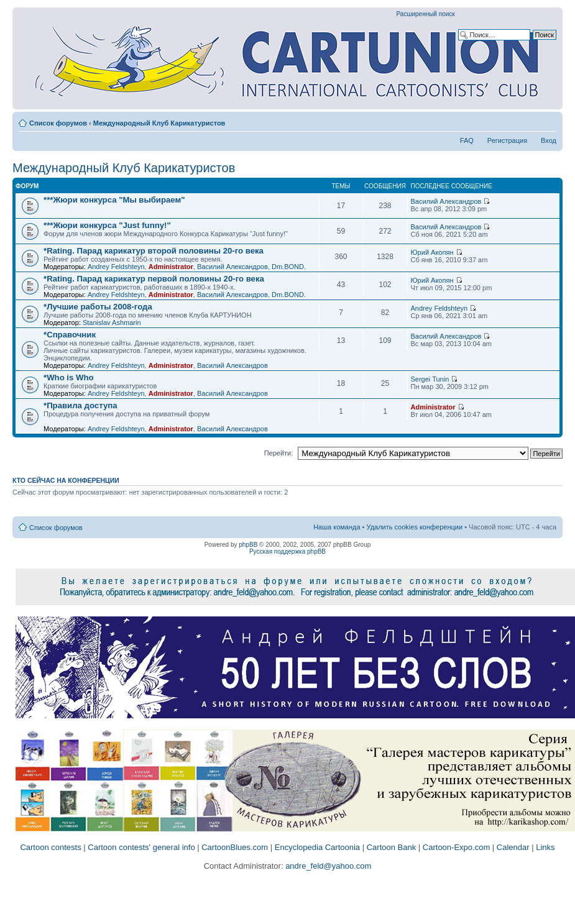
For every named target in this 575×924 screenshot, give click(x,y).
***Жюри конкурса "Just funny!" (107, 225)
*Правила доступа (80, 405)
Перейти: (279, 453)
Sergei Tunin (430, 379)
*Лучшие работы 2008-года (98, 307)
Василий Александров (446, 201)
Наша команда (337, 527)
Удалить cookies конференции (415, 527)
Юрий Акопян (432, 252)
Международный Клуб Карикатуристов (159, 123)
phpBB (248, 545)
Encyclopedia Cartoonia (317, 847)
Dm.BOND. (289, 267)
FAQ (467, 140)
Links (545, 847)
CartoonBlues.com (235, 847)
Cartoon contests (50, 847)
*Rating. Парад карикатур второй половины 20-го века (154, 251)
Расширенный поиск (426, 14)
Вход (549, 140)
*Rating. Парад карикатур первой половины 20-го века (154, 279)
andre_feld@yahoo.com (328, 866)
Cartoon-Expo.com (456, 847)
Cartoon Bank (392, 847)
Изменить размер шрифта (547, 121)
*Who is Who (69, 377)
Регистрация (507, 140)
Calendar (513, 847)
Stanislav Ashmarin (112, 322)
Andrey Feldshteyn (116, 267)
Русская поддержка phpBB (287, 551)
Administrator (171, 267)
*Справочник (70, 335)
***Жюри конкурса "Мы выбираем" (114, 200)
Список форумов (58, 123)
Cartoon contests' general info (141, 847)
